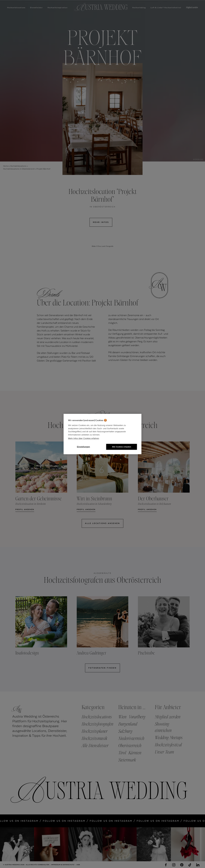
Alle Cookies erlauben (121, 447)
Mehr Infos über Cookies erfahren (84, 438)
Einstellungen (83, 447)
